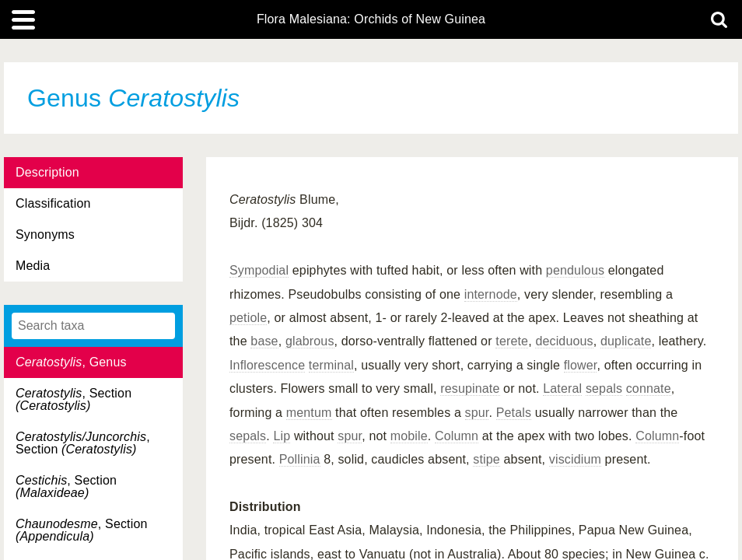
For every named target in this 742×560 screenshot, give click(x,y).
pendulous (575, 270)
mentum (309, 413)
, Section (73, 399)
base (264, 341)
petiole (248, 318)
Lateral (562, 388)
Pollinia (300, 459)
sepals (604, 388)
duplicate (626, 341)
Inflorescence (267, 365)
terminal (331, 365)
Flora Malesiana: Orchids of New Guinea (371, 19)
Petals (514, 413)
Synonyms (45, 234)
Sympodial (259, 270)
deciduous (564, 341)
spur (477, 413)
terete (512, 341)
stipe (486, 459)
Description (47, 172)
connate (649, 388)
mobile (409, 436)
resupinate (470, 388)
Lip (282, 436)
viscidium (575, 459)
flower (581, 365)
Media (33, 266)
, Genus (71, 362)
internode (491, 294)
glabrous (310, 341)
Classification (53, 203)
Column (457, 436)
